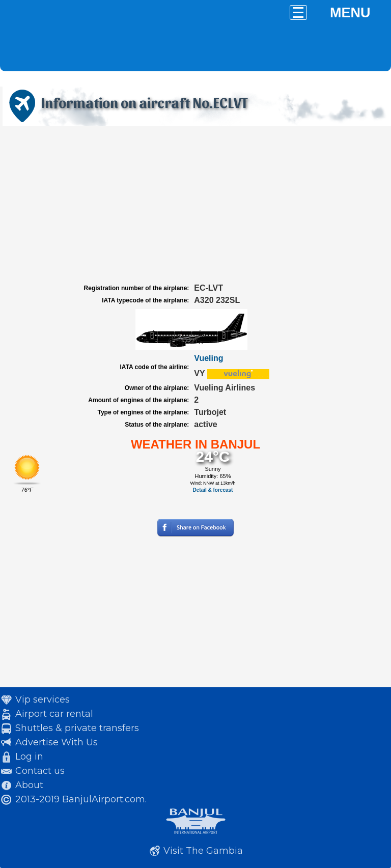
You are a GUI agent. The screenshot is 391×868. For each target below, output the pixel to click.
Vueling (208, 358)
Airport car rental (54, 714)
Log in (29, 757)
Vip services (43, 699)
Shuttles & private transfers (77, 728)
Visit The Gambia (203, 851)
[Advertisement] (195, 205)
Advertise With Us (57, 742)
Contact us (40, 771)
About (29, 785)
